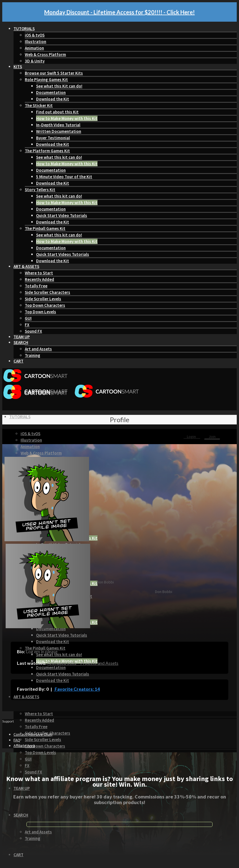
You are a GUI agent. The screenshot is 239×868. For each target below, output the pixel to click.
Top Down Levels (40, 312)
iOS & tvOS (35, 35)
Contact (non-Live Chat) (33, 734)
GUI (28, 318)
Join (212, 437)
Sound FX (33, 331)
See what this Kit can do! (59, 86)
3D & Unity (35, 61)
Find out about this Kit (57, 112)
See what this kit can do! (59, 157)
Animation (34, 48)
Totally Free (36, 286)
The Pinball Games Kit (45, 228)
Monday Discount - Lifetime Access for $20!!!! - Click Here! (119, 12)
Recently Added (39, 279)
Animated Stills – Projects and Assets (83, 663)
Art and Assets (38, 349)
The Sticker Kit (39, 105)
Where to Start (39, 273)
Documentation (51, 92)
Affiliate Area (24, 746)
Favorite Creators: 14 (77, 689)
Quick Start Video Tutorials (62, 215)
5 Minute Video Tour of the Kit (64, 177)
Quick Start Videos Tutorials (63, 254)
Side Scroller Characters (47, 292)
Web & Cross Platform (45, 54)
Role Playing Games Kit (46, 80)
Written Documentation (59, 131)
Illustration (36, 42)
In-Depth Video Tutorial (58, 125)
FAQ (17, 740)
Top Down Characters (45, 305)
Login (192, 437)
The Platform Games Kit (47, 151)
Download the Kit (53, 99)
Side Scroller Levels (43, 299)
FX (27, 325)
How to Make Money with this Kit (67, 118)
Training (33, 355)
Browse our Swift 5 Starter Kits (54, 73)
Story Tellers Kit (40, 190)
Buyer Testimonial (53, 138)
